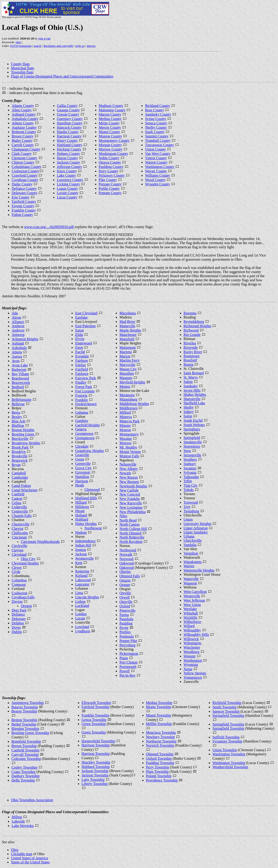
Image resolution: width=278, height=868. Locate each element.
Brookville (19, 456)
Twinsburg (191, 511)
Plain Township (157, 772)
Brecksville (20, 439)
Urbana (189, 536)
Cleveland (19, 554)
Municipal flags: (14, 308)
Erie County (21, 197)
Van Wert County (158, 154)
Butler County (22, 141)
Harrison (82, 481)
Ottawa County (110, 162)
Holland (81, 515)
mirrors (91, 46)
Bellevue (18, 404)
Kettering (82, 571)
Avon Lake (20, 365)
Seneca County (156, 123)
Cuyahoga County (25, 180)
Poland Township (159, 776)
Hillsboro (82, 507)
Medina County (110, 119)
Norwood (126, 559)
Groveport (83, 472)
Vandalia (190, 545)
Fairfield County (24, 202)
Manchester (128, 335)
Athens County (23, 123)
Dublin (17, 632)
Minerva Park (129, 421)
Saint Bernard (194, 373)
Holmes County (68, 154)
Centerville (20, 511)
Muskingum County (113, 154)
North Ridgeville (132, 537)
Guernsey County (70, 119)
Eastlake (81, 317)
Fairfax (80, 365)
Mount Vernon (130, 452)
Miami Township (158, 707)
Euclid (80, 352)
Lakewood (83, 580)
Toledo (189, 490)
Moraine (126, 439)
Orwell (124, 597)
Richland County (158, 106)
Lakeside (18, 821)
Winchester (192, 647)
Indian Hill (83, 545)
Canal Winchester (25, 490)
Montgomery (129, 434)
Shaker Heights (195, 395)
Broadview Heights (26, 443)
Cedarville (19, 507)
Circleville (19, 546)
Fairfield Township (96, 707)
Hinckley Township (96, 762)
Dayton (17, 601)
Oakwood (127, 563)
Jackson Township (95, 771)
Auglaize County (24, 127)
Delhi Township (23, 780)
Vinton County (156, 158)
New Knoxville (131, 503)
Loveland (82, 627)
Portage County (110, 184)
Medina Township (159, 703)
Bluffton (18, 426)
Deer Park (19, 610)
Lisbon (80, 601)
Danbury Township (26, 776)
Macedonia (128, 313)
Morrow (125, 443)
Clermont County (25, 158)
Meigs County (109, 123)
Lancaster (82, 584)
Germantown (85, 438)
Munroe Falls (129, 456)
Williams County (158, 175)
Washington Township (229, 754)
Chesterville (21, 524)
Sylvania (190, 473)
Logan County (67, 188)
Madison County (111, 106)
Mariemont (128, 347)
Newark (125, 473)
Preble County (109, 188)
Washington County (160, 167)
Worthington (193, 660)
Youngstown (193, 677)
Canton (17, 498)
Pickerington (129, 654)
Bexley (17, 417)
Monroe (125, 430)
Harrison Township (96, 745)
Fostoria (81, 395)
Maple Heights (130, 330)
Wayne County (156, 171)
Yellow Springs (195, 673)
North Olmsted (130, 533)
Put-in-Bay (127, 675)
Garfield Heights (87, 425)
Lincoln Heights (87, 597)
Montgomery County (114, 141)
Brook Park (20, 447)
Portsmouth (128, 667)
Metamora (127, 395)
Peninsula (127, 636)
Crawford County (25, 175)
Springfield (192, 438)
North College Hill (133, 529)
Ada (15, 313)
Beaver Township (24, 711)
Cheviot (18, 529)
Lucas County (67, 197)
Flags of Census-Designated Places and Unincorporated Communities (62, 76)
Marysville (127, 365)
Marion (125, 356)
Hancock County (69, 127)
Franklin (81, 400)
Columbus (19, 580)
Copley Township (24, 767)
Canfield (18, 494)
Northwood (128, 550)
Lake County (66, 175)
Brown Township (24, 746)
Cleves (17, 568)
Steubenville (193, 442)
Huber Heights (86, 524)
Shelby (189, 407)
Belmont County (24, 132)
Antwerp (18, 335)
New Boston (129, 477)
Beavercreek (21, 383)
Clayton (18, 550)
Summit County (157, 136)
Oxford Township (159, 758)
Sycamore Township (227, 741)
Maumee (126, 378)
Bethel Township (24, 724)
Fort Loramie (85, 391)
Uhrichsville (193, 540)
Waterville (191, 579)
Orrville (125, 593)
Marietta (126, 352)
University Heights (197, 524)
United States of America (29, 858)
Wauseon (190, 583)
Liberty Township (95, 784)
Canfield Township (25, 750)
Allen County (22, 110)
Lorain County (68, 193)
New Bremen (129, 482)
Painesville (127, 610)
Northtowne (93, 528)
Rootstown (191, 356)
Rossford (190, 360)
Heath (80, 485)
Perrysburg (127, 645)
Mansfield (127, 339)
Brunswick (20, 460)
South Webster (194, 425)
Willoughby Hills (196, 635)
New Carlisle (129, 490)
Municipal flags (23, 68)
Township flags (22, 72)
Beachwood (20, 378)
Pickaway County (112, 175)
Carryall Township (25, 755)
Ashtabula (19, 348)
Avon (16, 361)
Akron (16, 317)
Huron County (67, 158)
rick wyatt (44, 38)
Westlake (190, 609)
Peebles (125, 632)
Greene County (68, 114)
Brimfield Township (26, 741)
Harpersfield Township (98, 741)
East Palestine (85, 326)
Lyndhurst (83, 631)
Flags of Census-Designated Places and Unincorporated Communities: (55, 812)
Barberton (19, 370)
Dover (16, 627)
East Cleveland (86, 313)
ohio (18, 42)
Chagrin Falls (22, 516)
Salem (188, 382)
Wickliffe (190, 618)
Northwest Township (161, 741)
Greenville (83, 464)
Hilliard (81, 502)
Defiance (18, 614)
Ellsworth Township (96, 703)
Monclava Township (161, 733)
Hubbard (82, 519)
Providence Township (162, 780)
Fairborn (81, 361)
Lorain (80, 618)
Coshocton (19, 593)
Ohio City (28, 559)
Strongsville (192, 455)
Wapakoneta (193, 562)
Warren (189, 566)
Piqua (124, 658)
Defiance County (24, 188)
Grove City (83, 468)
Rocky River (193, 352)
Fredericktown (86, 404)
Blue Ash (18, 421)
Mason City (128, 369)
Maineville (127, 326)
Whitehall (191, 613)
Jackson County (69, 162)
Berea (16, 412)
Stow (187, 451)
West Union (192, 605)
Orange (125, 585)
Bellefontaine (22, 400)
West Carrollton (195, 592)
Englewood (84, 343)
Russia (189, 364)
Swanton (190, 468)
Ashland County (24, 114)
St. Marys (191, 377)
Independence (85, 541)
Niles (123, 516)
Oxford (125, 606)
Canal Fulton (21, 486)
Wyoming (191, 665)
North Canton (129, 524)
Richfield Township (227, 703)
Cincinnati (19, 537)
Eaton (79, 330)
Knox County (67, 171)
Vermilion (191, 553)
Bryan (16, 465)
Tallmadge (191, 477)
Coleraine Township (26, 759)
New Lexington (131, 507)
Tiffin (188, 481)
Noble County (109, 158)
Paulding (126, 623)
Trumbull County (158, 141)
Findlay (81, 382)
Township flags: (14, 698)
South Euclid (193, 420)
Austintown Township (28, 703)
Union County (156, 149)
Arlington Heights (25, 339)
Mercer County (110, 127)
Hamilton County (70, 123)
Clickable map (22, 854)
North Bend (128, 520)
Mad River (127, 322)
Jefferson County (69, 167)
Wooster (190, 656)
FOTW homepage (21, 46)
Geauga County (68, 110)
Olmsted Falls (130, 576)
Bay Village (20, 374)
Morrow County (111, 149)
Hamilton (82, 477)
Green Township (94, 724)
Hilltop (17, 817)
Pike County (108, 180)
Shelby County (156, 127)
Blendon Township (25, 729)
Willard (189, 626)
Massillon (127, 373)
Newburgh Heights (133, 486)
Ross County (154, 110)
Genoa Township (94, 720)
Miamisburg (128, 399)
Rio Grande (192, 335)
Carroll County (23, 145)
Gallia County (67, 106)
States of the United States (30, 862)
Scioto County (156, 119)
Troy (187, 507)
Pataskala (126, 619)
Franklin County (24, 210)
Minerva (126, 417)
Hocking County (69, 149)
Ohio (15, 850)
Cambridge (20, 477)
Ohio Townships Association (32, 800)
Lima (79, 593)
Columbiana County (26, 167)
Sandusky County (158, 114)
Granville (82, 455)
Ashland (18, 343)
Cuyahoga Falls (23, 597)
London (81, 614)
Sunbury (190, 464)
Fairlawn (82, 374)
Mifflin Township (159, 724)
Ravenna (190, 313)
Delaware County (25, 193)
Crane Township (23, 772)
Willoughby (192, 630)
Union (188, 519)
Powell (124, 671)
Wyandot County (158, 184)
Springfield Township (228, 716)
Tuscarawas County (160, 145)
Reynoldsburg (194, 322)
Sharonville (192, 399)
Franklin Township (95, 715)
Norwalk (126, 554)
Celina (17, 503)
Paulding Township (160, 763)
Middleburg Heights (134, 404)
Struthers (190, 459)
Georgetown (84, 434)
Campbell (19, 473)
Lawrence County (70, 180)
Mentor (125, 387)
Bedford (18, 387)
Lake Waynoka (23, 826)
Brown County (23, 136)
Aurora (17, 356)
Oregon (26, 606)
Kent (79, 563)
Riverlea (190, 343)
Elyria (80, 339)
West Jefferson (194, 600)
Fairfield (81, 369)
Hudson (81, 532)
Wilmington (192, 643)
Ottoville (126, 602)
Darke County (22, 184)
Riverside (191, 347)
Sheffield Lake (194, 403)
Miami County (110, 132)
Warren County (156, 162)
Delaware (19, 619)
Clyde (16, 572)
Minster (125, 426)
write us (80, 46)
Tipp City (191, 485)
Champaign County (26, 149)
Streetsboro (192, 446)
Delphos (18, 623)
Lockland (82, 606)
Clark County (22, 154)
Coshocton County (25, 171)
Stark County (155, 132)
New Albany (129, 469)
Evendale (82, 356)
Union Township (225, 750)
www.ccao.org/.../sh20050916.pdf (49, 227)
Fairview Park (85, 378)
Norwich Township (160, 745)
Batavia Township (25, 707)
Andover (18, 330)
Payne (124, 628)
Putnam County (110, 193)
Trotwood (191, 502)
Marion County (110, 114)
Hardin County (68, 132)
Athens (17, 352)
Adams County (23, 106)
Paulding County (111, 167)
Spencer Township (226, 711)
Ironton (81, 550)
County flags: (12, 101)
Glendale (82, 446)
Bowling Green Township (30, 733)
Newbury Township (160, 737)
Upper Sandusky (196, 532)
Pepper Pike (128, 641)
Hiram (80, 511)
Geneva (81, 429)
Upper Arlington (196, 528)
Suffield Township (226, 737)
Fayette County (23, 206)
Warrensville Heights (199, 570)
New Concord (130, 494)
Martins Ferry (129, 360)
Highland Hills (86, 498)
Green (80, 459)
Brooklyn (19, 452)
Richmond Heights (197, 326)
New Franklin (129, 499)
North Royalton (131, 542)
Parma (124, 615)
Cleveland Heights (25, 563)
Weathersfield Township (230, 767)
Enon (79, 347)
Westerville (192, 596)
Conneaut (19, 585)
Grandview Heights (89, 451)
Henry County (67, 141)
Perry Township (158, 767)
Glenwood (92, 490)
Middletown (128, 408)
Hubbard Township (96, 767)
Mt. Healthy (128, 447)
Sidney (189, 412)
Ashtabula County (25, 119)
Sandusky (191, 386)
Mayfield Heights (132, 382)
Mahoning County (112, 110)
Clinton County (23, 162)
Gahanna (82, 412)
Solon (188, 416)
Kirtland (81, 576)
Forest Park (84, 387)
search (37, 46)
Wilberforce (192, 622)
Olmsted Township (160, 754)
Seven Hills (192, 390)
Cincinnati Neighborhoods (40, 542)
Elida (79, 335)
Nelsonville (128, 464)
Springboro (192, 429)
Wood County (155, 180)
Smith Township (224, 707)
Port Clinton (128, 662)
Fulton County (22, 215)
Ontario (125, 580)
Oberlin (125, 572)
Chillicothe (20, 533)
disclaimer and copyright (58, 46)
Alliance (18, 322)
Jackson (81, 554)
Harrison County (69, 136)
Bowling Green (23, 434)
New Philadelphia (132, 512)
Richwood (191, 330)
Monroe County (110, 136)
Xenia (188, 669)
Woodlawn (191, 652)
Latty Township (93, 780)
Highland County (70, 145)
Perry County (109, 171)
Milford (125, 412)
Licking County (68, 184)
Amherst (18, 326)
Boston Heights (23, 430)
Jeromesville (84, 558)
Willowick (191, 639)
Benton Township (24, 720)
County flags (20, 64)
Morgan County (110, 145)
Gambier (82, 421)
